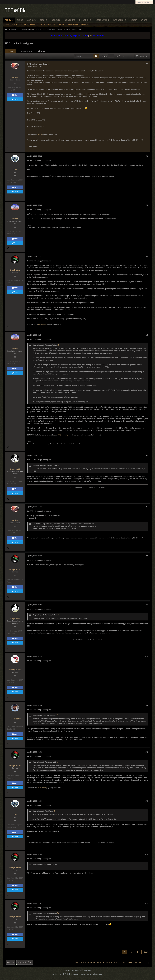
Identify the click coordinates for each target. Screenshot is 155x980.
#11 (147, 705)
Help (77, 962)
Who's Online (73, 25)
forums (9, 20)
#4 (147, 256)
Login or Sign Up (144, 2)
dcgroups (70, 20)
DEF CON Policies (130, 962)
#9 (147, 605)
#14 (147, 854)
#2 (147, 156)
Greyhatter (42, 324)
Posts (10, 51)
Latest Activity (26, 51)
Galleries (56, 20)
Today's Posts (11, 25)
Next (146, 952)
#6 (147, 455)
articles (31, 20)
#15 (147, 903)
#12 (147, 752)
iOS (54, 25)
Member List (86, 25)
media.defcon (102, 20)
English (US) (25, 962)
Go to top (144, 962)
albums (43, 20)
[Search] (86, 56)
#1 (147, 64)
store (144, 20)
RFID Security (63, 435)
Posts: (10, 90)
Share (15, 95)
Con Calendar (45, 25)
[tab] (10, 51)
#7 (147, 507)
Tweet (15, 99)
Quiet (40, 135)
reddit (134, 20)
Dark (11, 962)
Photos (42, 51)
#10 (147, 656)
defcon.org (85, 20)
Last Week (24, 25)
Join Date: (12, 88)
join (90, 36)
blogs (20, 20)
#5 (147, 335)
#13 (147, 801)
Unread (33, 25)
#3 (147, 205)
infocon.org (120, 20)
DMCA (117, 962)
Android (62, 25)
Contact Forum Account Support (97, 962)
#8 (147, 556)
